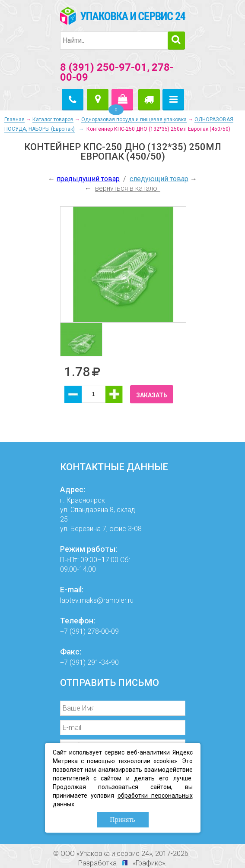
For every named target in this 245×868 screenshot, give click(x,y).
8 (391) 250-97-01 (103, 67)
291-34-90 (103, 662)
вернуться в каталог (128, 188)
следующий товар (159, 179)
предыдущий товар (88, 179)
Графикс (149, 863)
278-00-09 (103, 631)
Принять (122, 819)
